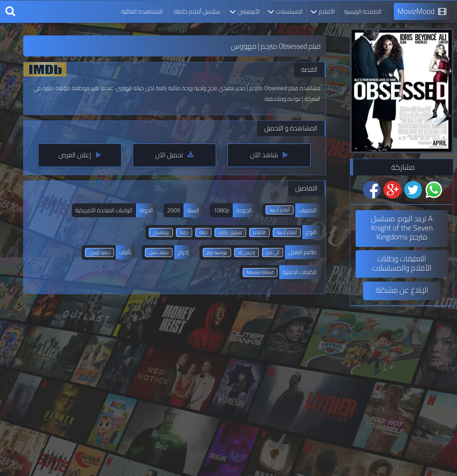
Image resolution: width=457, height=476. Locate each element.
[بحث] (10, 11)
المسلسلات (285, 11)
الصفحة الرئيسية (363, 11)
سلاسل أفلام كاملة (197, 11)
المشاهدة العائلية (142, 11)
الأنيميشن (245, 11)
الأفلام (323, 11)
